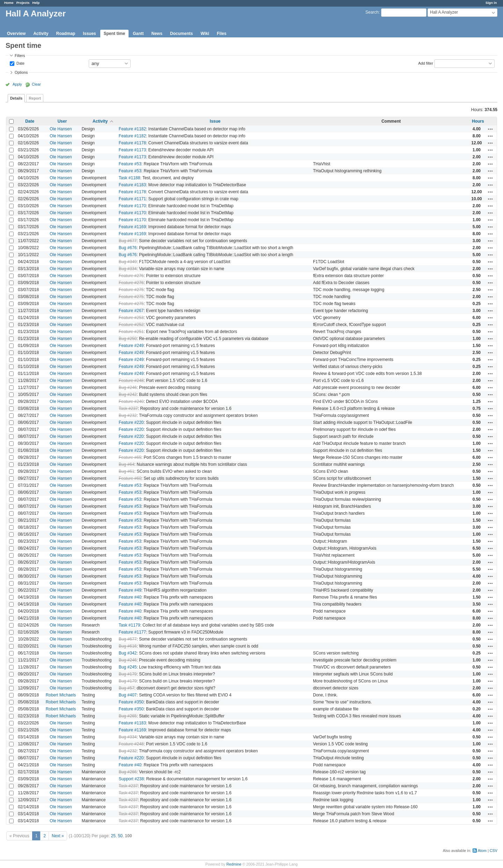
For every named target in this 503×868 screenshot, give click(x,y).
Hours (478, 121)
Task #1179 (129, 625)
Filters (20, 56)
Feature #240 (131, 402)
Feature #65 (130, 457)
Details (16, 98)
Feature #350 (131, 702)
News (157, 34)
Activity (41, 34)
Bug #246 (128, 388)
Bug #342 (128, 653)
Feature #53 (130, 164)
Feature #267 (131, 311)
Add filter (426, 63)
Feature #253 (131, 318)
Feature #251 (131, 332)
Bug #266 (128, 772)
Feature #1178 (132, 143)
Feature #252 (131, 325)
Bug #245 (128, 667)
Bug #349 (128, 262)
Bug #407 (128, 695)
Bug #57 (127, 688)
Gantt (138, 34)
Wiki (205, 34)
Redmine (234, 864)
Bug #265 (128, 716)
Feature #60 (130, 478)
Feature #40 (130, 597)
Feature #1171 (132, 199)
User (62, 121)
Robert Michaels (61, 695)
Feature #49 (130, 590)
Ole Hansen (61, 129)
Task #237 (128, 408)
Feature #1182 (132, 129)
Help (36, 3)
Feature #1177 (132, 632)
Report (35, 98)
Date (20, 63)
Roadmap (66, 34)
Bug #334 (128, 269)
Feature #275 (131, 290)
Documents (181, 34)
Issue (215, 121)
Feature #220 (131, 422)
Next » (58, 836)
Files (222, 34)
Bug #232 (128, 415)
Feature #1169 (132, 227)
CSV (494, 851)
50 (120, 836)
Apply (17, 84)
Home (9, 3)
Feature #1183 (132, 185)
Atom (482, 851)
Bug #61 (127, 471)
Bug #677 (128, 241)
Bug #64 (127, 464)
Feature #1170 (132, 206)
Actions (490, 129)
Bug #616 (128, 646)
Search (372, 12)
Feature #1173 (132, 150)
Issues (89, 34)
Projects (23, 3)
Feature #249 (131, 346)
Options (21, 72)
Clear (36, 84)
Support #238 (131, 779)
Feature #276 (131, 276)
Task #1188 (129, 178)
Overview (16, 34)
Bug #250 (128, 339)
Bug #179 (128, 674)
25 (113, 836)
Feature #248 (131, 381)
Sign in (491, 3)
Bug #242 (128, 395)
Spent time (114, 34)
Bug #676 (128, 248)
